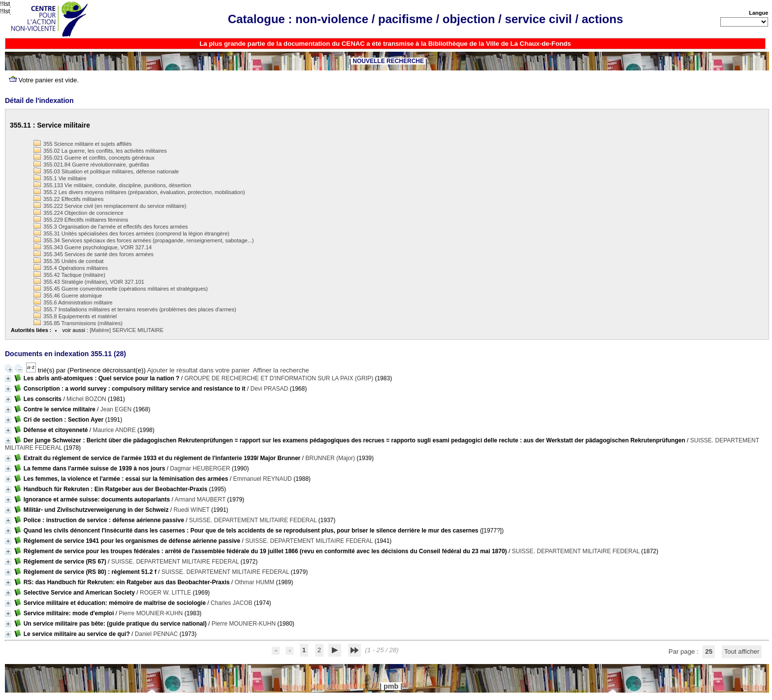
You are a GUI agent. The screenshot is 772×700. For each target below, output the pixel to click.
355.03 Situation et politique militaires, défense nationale (106, 171)
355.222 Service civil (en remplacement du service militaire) (110, 206)
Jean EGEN (116, 409)
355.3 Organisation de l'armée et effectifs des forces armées (111, 227)
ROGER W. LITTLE (165, 593)
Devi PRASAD (270, 389)
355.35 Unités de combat (68, 261)
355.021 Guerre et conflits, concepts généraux (94, 158)
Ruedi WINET (191, 510)
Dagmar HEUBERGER (200, 468)
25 (709, 651)
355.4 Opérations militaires (71, 268)
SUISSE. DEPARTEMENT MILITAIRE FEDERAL (253, 520)
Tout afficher (742, 651)
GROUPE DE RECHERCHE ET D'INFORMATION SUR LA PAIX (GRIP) (279, 378)
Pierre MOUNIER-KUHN (151, 613)
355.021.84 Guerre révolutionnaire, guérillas (91, 165)
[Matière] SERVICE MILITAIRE (127, 330)
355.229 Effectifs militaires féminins (81, 220)
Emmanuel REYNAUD (262, 479)
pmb (391, 686)
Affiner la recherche (281, 370)
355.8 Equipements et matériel (75, 316)
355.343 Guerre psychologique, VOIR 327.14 (93, 247)
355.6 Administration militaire (73, 302)
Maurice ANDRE (114, 430)
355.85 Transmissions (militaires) (78, 323)
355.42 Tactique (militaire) (69, 275)
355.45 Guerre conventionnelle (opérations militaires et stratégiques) (121, 289)
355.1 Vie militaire (60, 178)
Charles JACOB (232, 603)
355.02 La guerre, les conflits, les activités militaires (100, 151)
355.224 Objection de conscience (79, 213)
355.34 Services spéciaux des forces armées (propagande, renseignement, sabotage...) (144, 240)
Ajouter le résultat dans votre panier (198, 370)
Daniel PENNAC (156, 634)
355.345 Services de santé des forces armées (94, 254)
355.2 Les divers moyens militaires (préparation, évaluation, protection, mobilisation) (139, 192)
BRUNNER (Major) (330, 458)
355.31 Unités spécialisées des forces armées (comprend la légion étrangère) (131, 233)
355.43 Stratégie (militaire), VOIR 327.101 (89, 282)
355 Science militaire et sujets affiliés (83, 144)
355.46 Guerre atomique (68, 296)
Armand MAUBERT (200, 500)
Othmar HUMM (254, 582)
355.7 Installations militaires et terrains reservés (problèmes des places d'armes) (135, 309)
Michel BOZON (86, 399)
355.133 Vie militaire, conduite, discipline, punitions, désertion (112, 185)
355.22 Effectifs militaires (68, 199)
